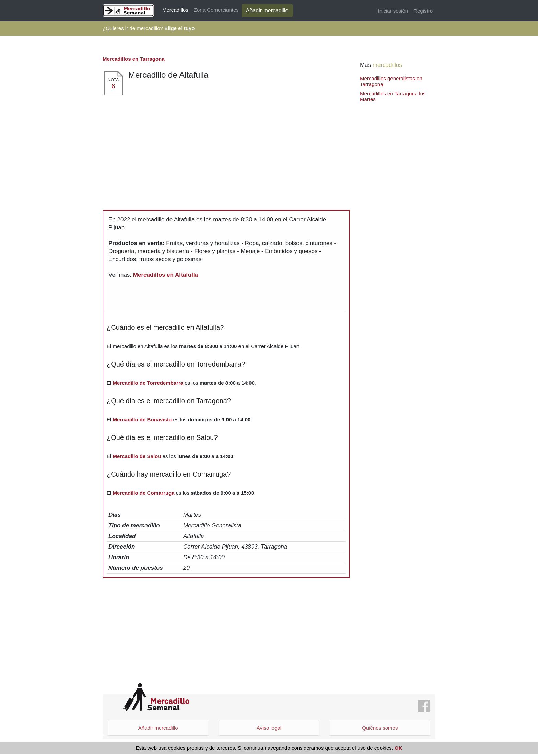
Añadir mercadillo (267, 10)
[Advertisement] (226, 147)
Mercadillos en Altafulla (166, 275)
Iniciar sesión (393, 11)
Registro (423, 11)
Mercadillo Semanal (156, 697)
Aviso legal (269, 728)
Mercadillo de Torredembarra (148, 383)
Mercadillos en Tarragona (134, 59)
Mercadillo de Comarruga (144, 493)
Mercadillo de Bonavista (142, 419)
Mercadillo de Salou (137, 456)
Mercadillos (175, 10)
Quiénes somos (380, 728)
